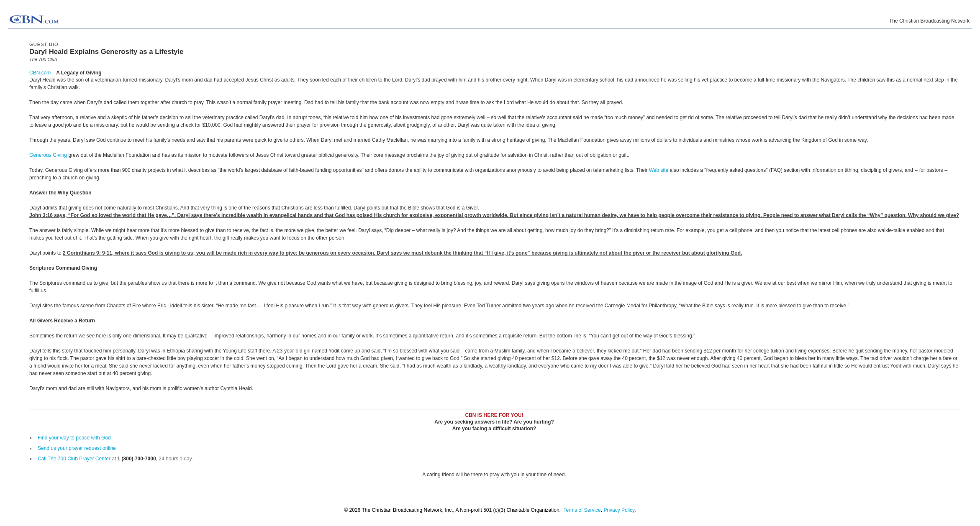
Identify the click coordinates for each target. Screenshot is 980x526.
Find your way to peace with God (74, 438)
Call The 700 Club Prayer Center (74, 459)
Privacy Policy (619, 510)
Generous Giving (49, 155)
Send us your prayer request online (77, 448)
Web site (659, 170)
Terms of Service (582, 510)
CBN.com (40, 73)
